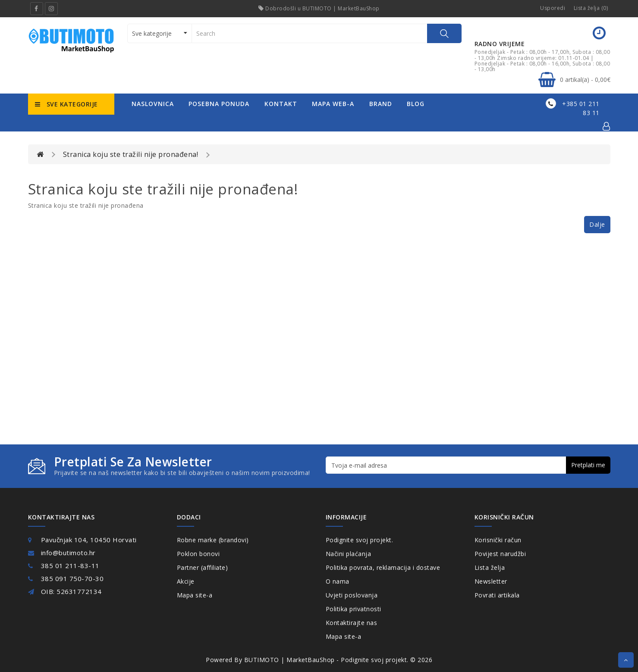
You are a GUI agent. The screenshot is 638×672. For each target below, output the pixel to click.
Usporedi (553, 8)
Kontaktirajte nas (352, 623)
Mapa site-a (195, 595)
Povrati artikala (497, 595)
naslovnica (153, 104)
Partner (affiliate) (203, 567)
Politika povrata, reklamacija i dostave (383, 567)
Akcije (186, 581)
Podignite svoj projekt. (360, 540)
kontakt (281, 104)
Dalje (597, 224)
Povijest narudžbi (500, 554)
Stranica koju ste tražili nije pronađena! (131, 154)
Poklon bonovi (198, 554)
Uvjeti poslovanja (352, 595)
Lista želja (490, 567)
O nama (338, 581)
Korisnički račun (498, 540)
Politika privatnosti (354, 609)
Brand (381, 104)
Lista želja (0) (591, 8)
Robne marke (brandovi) (213, 540)
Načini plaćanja (349, 554)
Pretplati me (588, 465)
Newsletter (491, 581)
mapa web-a (333, 104)
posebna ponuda (219, 104)
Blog (416, 104)
